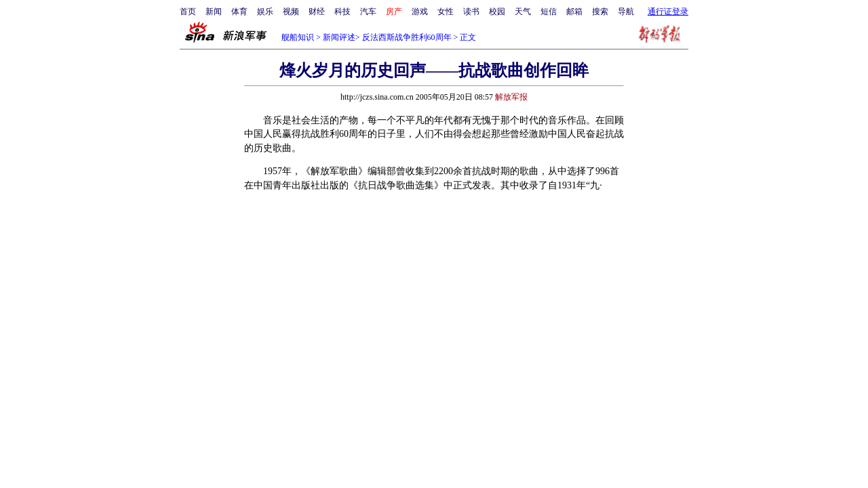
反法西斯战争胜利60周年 (407, 37)
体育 (239, 12)
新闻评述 (339, 37)
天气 (523, 12)
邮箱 (574, 12)
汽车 (368, 12)
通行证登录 (668, 12)
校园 (497, 12)
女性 (446, 12)
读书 (471, 12)
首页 (188, 12)
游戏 (420, 12)
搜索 (600, 12)
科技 (342, 12)
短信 (549, 12)
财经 (317, 12)
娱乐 (265, 12)
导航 (626, 12)
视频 (291, 12)
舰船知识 (298, 37)
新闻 (214, 12)
